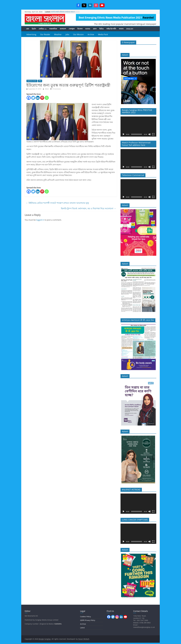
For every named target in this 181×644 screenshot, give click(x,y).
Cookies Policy (85, 617)
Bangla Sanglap (45, 19)
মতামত (88, 29)
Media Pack (103, 35)
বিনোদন (80, 29)
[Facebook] (29, 98)
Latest (82, 628)
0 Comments (56, 89)
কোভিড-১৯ (43, 29)
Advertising (31, 35)
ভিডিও (101, 29)
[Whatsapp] (47, 98)
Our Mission (78, 35)
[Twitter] (33, 98)
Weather (58, 35)
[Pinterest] (42, 98)
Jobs (67, 35)
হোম (28, 29)
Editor (47, 89)
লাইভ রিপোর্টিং (111, 29)
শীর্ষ (40, 81)
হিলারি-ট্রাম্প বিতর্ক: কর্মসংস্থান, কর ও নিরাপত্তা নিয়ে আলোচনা (88, 209)
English (130, 29)
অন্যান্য (121, 29)
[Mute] (150, 135)
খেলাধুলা (72, 29)
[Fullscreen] (153, 135)
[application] (138, 127)
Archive (91, 35)
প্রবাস (95, 29)
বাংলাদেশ (63, 29)
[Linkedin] (38, 98)
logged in (40, 220)
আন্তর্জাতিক (53, 29)
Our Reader (45, 35)
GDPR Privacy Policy (88, 620)
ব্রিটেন (34, 29)
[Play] (124, 135)
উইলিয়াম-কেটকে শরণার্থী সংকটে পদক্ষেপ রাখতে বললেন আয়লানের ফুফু (57, 203)
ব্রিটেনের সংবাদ (32, 81)
